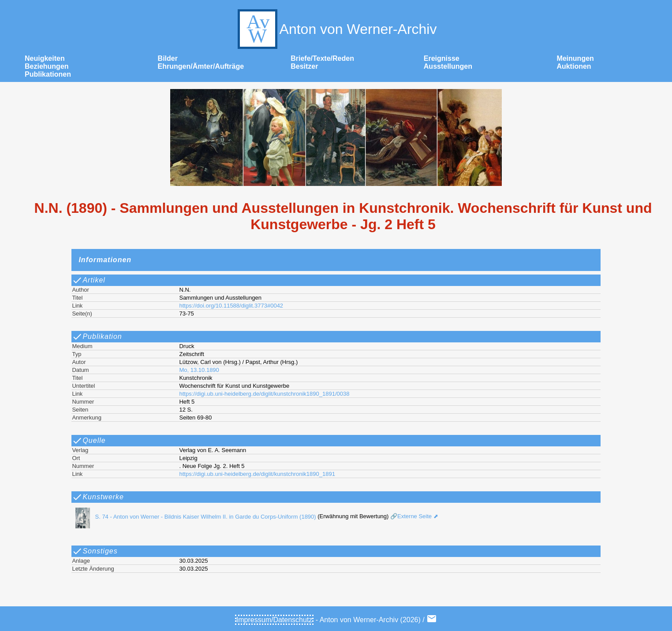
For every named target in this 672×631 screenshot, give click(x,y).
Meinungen (575, 58)
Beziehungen (47, 66)
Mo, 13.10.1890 (199, 370)
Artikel (88, 280)
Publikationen (48, 74)
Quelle (89, 441)
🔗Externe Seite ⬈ (413, 517)
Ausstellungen (448, 66)
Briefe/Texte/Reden (322, 58)
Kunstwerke (98, 497)
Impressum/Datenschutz (274, 620)
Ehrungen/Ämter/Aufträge (201, 66)
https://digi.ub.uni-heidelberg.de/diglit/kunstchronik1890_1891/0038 (264, 394)
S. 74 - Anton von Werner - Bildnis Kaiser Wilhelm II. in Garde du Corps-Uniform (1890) (193, 517)
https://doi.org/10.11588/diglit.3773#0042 (231, 306)
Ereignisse (442, 58)
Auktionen (574, 66)
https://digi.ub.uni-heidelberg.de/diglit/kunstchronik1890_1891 (257, 474)
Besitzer (304, 66)
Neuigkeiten (45, 58)
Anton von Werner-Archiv (336, 29)
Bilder (168, 58)
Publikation (97, 337)
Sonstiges (95, 551)
